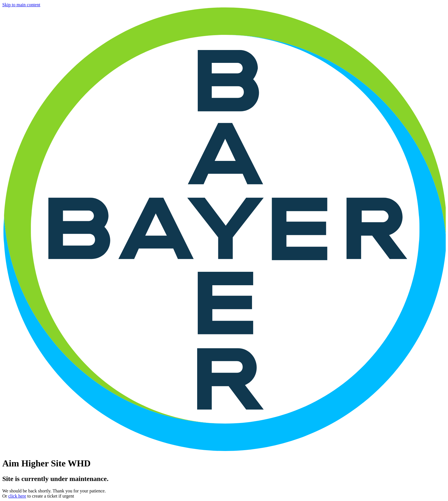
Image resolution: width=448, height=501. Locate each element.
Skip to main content (21, 5)
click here (17, 496)
